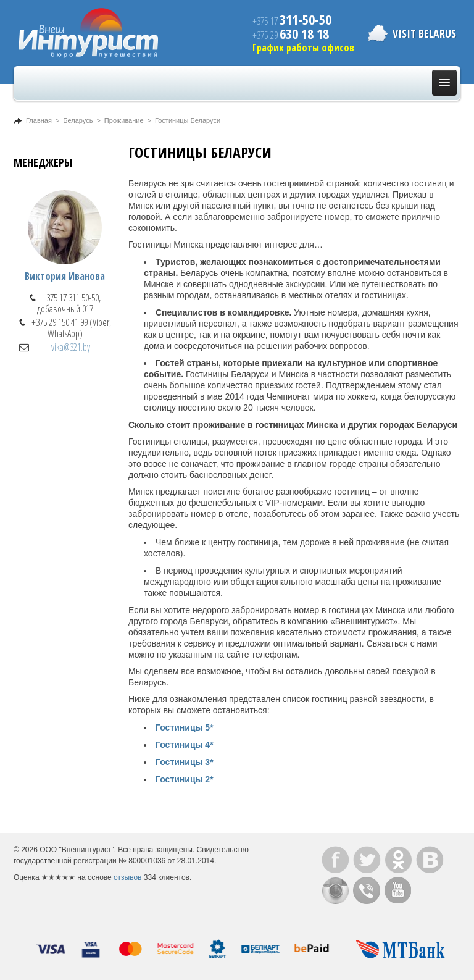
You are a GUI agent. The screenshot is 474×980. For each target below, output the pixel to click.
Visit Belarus (424, 33)
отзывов (127, 877)
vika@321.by (71, 347)
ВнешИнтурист (88, 33)
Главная (39, 120)
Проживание (124, 120)
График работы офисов (303, 48)
